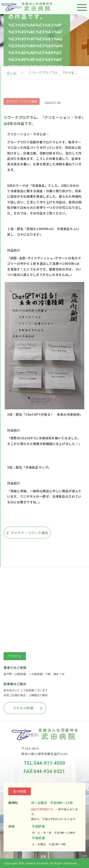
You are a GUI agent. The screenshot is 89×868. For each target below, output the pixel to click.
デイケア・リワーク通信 (22, 101)
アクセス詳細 (23, 708)
